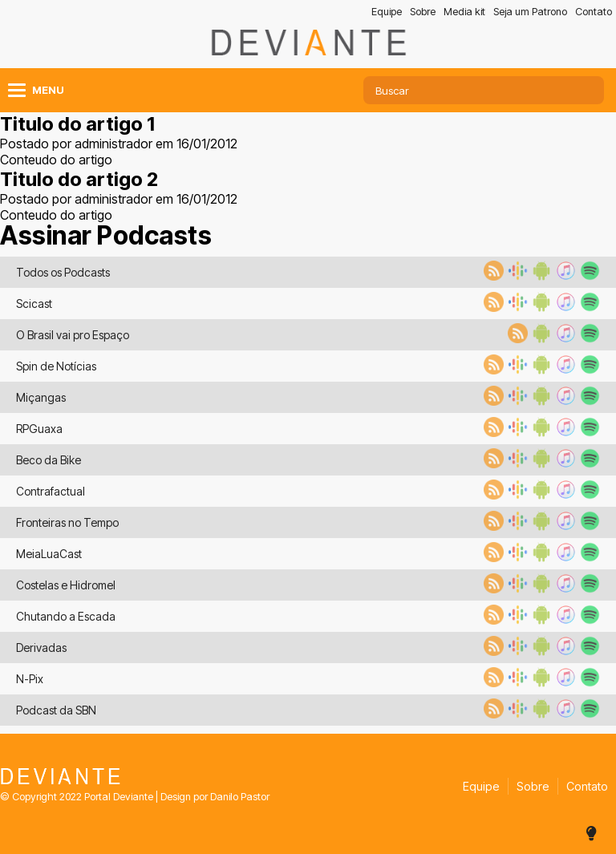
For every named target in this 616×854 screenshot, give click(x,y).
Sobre (423, 12)
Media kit (464, 12)
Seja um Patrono (530, 12)
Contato (594, 12)
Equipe (387, 12)
